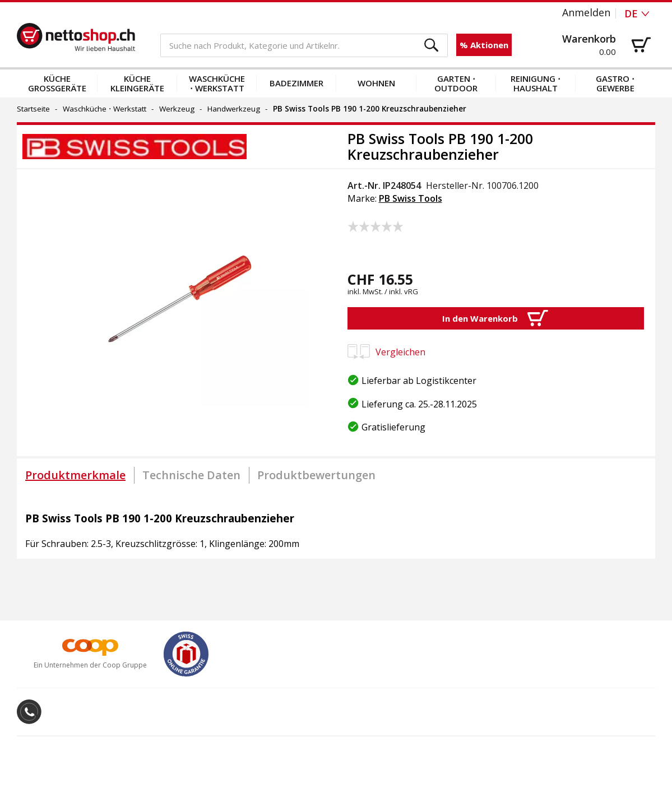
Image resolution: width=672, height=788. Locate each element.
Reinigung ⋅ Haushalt (536, 83)
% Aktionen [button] (484, 45)
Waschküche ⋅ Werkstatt (217, 83)
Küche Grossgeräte (57, 83)
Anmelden (586, 12)
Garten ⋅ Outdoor (456, 83)
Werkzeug (177, 109)
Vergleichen (386, 352)
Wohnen (376, 83)
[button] (432, 46)
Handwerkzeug (234, 109)
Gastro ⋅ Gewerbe (615, 83)
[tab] (75, 475)
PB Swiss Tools (411, 198)
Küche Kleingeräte (137, 83)
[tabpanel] (336, 526)
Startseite (33, 109)
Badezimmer (296, 83)
